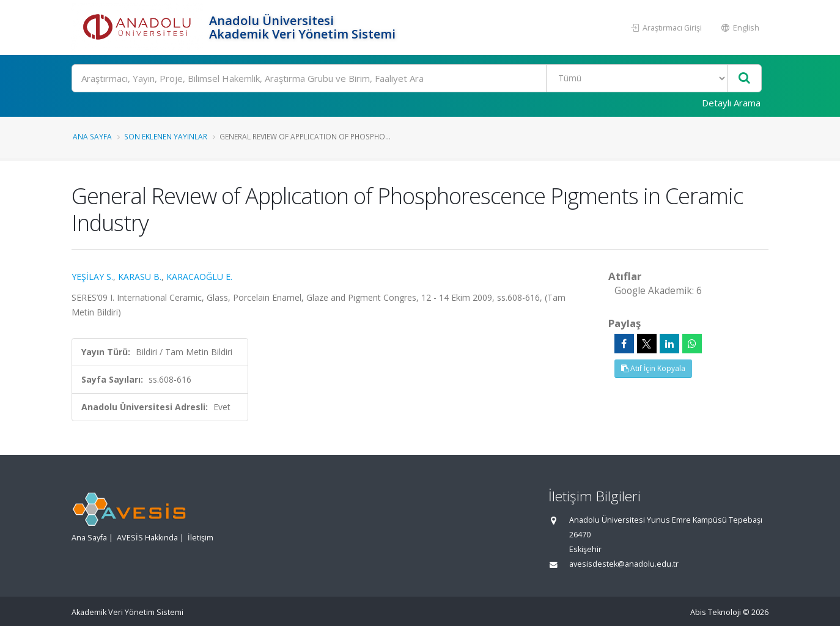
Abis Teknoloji (716, 612)
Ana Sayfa (92, 136)
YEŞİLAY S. (92, 277)
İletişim (201, 538)
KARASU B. (140, 277)
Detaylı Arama (731, 103)
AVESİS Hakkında (147, 538)
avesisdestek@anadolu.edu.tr (624, 564)
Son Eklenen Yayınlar (166, 136)
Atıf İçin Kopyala (653, 368)
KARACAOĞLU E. (199, 277)
